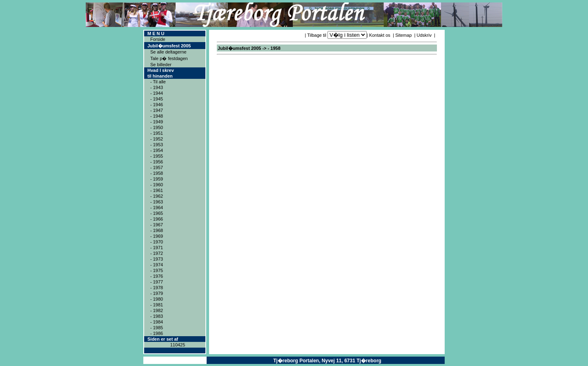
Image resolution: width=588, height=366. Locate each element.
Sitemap (403, 35)
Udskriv (424, 35)
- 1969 (157, 236)
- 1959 (157, 179)
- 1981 (157, 305)
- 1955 (157, 156)
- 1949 (157, 122)
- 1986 (157, 333)
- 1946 (157, 105)
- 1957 (157, 167)
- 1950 (157, 127)
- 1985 (157, 328)
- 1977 (157, 282)
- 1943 (157, 87)
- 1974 (157, 265)
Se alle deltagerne (168, 52)
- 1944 (157, 93)
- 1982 (157, 310)
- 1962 (157, 196)
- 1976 (157, 276)
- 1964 (157, 208)
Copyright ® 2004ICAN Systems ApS (175, 360)
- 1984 (157, 322)
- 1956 (157, 162)
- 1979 (157, 293)
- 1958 (157, 173)
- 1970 (157, 242)
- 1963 (157, 202)
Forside (158, 39)
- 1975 (157, 270)
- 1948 (157, 116)
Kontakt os (380, 35)
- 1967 (157, 225)
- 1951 (157, 133)
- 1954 (157, 150)
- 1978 (157, 288)
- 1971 (157, 248)
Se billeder (161, 65)
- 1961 (157, 190)
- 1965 (157, 213)
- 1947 (157, 110)
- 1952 (157, 139)
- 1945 (157, 99)
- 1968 (157, 230)
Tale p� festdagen (169, 58)
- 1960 (157, 185)
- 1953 (157, 145)
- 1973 (157, 259)
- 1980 (157, 299)
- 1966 (157, 219)
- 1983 (157, 316)
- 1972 (157, 253)
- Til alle (158, 82)
